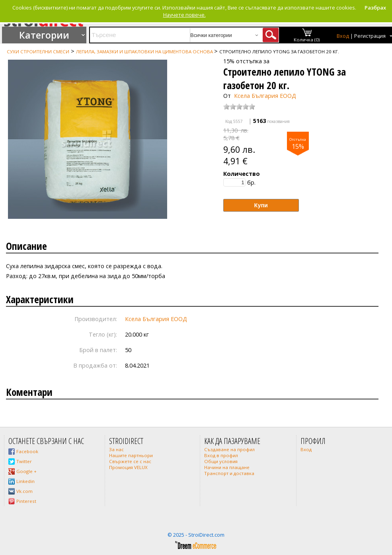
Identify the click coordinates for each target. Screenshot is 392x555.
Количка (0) (307, 40)
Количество (242, 174)
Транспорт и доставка (229, 473)
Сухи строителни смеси (38, 52)
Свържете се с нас (130, 461)
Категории (44, 35)
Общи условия (221, 461)
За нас (116, 449)
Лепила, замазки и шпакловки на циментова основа (145, 52)
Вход (343, 36)
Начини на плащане (227, 467)
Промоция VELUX (128, 467)
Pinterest (26, 501)
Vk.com (24, 491)
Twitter (24, 461)
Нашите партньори (131, 455)
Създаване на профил (229, 449)
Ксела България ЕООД (265, 96)
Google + (26, 471)
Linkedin (25, 481)
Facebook (27, 451)
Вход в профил (221, 455)
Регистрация (370, 36)
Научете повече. (184, 15)
